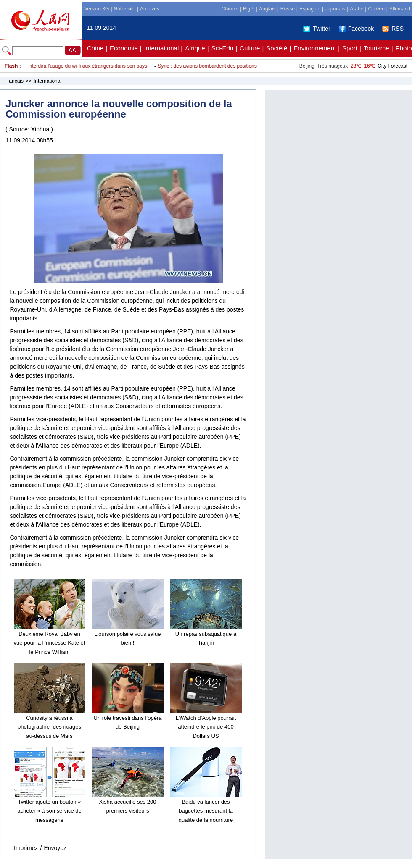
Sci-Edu (223, 48)
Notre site (125, 9)
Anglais (267, 9)
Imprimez (26, 848)
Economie (124, 48)
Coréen (376, 9)
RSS (393, 29)
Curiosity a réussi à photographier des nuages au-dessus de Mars (49, 727)
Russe (288, 9)
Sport (350, 48)
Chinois (230, 9)
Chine (95, 48)
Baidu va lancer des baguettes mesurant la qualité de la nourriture (206, 811)
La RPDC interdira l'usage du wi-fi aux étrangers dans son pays (78, 66)
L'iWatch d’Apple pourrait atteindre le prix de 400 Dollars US (206, 727)
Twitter (317, 29)
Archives (150, 9)
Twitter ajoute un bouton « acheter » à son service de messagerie (49, 811)
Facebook (356, 29)
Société (277, 48)
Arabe (357, 9)
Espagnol (310, 9)
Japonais (335, 9)
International (162, 48)
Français (14, 81)
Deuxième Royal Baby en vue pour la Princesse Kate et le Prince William (50, 643)
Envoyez (55, 848)
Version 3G (96, 9)
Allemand (400, 9)
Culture (250, 48)
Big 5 (249, 9)
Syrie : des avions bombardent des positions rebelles (219, 66)
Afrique (195, 48)
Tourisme (376, 48)
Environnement (315, 48)
